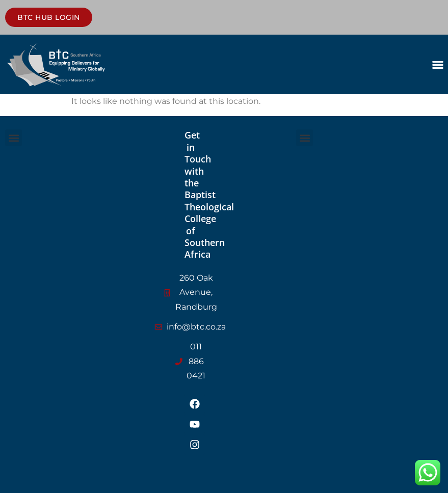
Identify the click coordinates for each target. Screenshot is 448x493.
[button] (438, 65)
